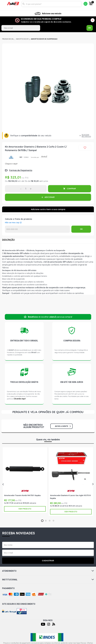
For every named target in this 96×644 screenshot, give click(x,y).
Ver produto (25, 509)
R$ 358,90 (13, 181)
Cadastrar (48, 561)
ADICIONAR (50, 197)
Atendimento (48, 571)
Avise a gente (63, 426)
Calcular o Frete (37, 229)
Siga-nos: (48, 620)
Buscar (24, 4)
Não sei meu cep (12, 223)
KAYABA (25, 491)
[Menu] (5, 4)
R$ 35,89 (35, 181)
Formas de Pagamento (21, 170)
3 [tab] (50, 521)
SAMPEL (11, 157)
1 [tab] (42, 521)
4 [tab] (53, 521)
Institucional (48, 580)
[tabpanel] (25, 480)
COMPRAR (71, 189)
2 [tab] (46, 521)
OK (90, 28)
